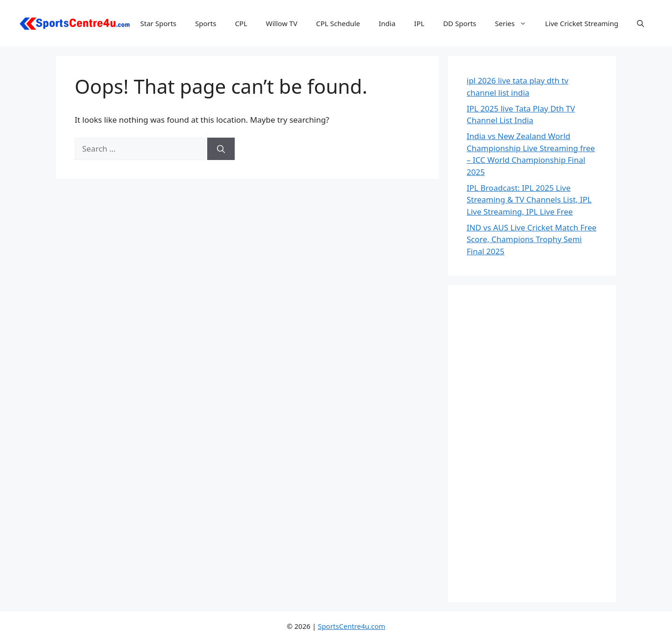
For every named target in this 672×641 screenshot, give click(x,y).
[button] (640, 23)
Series (515, 23)
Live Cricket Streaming (582, 23)
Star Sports (159, 23)
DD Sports (459, 23)
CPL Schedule (338, 23)
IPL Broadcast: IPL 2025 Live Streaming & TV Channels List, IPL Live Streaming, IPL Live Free (529, 200)
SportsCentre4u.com (351, 626)
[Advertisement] (532, 444)
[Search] (221, 149)
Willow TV (282, 23)
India (387, 23)
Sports (206, 23)
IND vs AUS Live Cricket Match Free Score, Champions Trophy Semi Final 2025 (532, 239)
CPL (241, 23)
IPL (419, 23)
